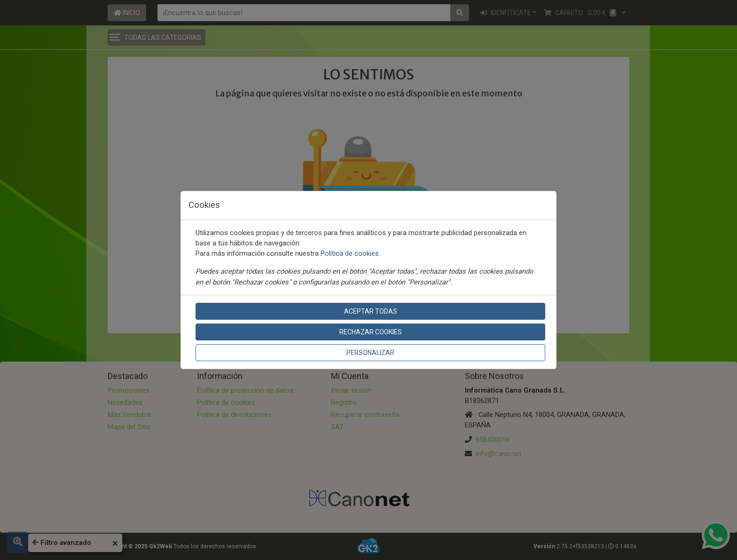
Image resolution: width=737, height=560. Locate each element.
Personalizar (370, 353)
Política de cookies (350, 253)
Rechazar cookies (371, 332)
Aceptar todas (371, 311)
